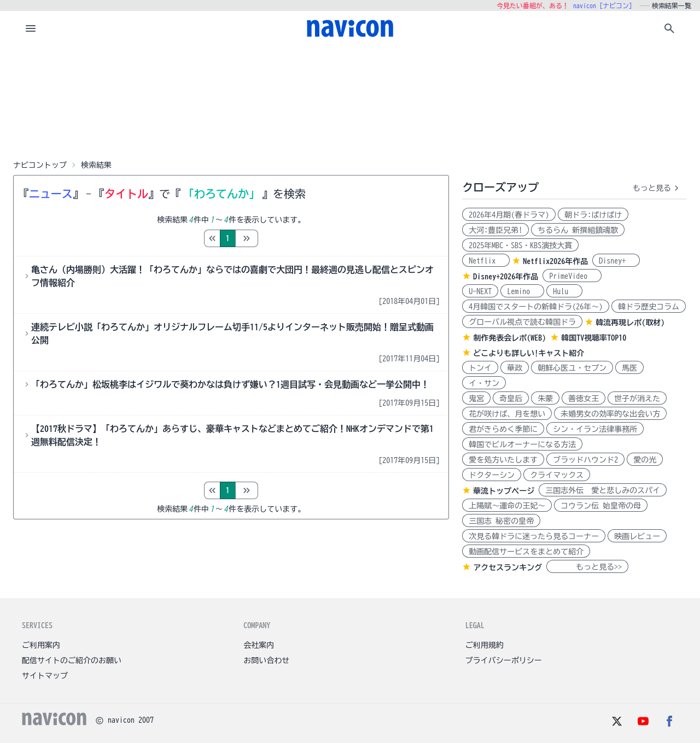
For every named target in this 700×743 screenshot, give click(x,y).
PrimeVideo (572, 276)
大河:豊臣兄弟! (495, 230)
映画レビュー (637, 536)
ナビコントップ (40, 165)
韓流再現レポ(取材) (630, 323)
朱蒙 (545, 399)
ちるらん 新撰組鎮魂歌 (578, 230)
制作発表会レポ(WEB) (509, 338)
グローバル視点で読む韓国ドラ (522, 322)
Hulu (564, 291)
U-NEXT (480, 291)
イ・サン (484, 383)
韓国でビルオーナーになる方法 (522, 444)
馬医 (629, 368)
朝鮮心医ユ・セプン (572, 368)
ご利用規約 (485, 645)
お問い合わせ (266, 660)
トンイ (480, 368)
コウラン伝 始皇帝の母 (601, 506)
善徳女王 (584, 399)
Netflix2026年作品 (555, 261)
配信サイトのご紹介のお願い (72, 660)
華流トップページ (504, 491)
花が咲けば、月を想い (507, 414)
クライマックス (557, 475)
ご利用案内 (41, 645)
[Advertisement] (350, 101)
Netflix (486, 261)
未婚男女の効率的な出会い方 (610, 414)
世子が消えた (637, 399)
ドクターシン (492, 475)
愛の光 (645, 460)
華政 (515, 368)
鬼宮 (476, 399)
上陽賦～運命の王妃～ (507, 506)
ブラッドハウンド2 (585, 460)
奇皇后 (511, 399)
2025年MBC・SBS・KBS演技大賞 (520, 245)
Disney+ (616, 261)
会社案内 (259, 645)
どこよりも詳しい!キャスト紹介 (529, 353)
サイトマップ (45, 676)
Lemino (522, 291)
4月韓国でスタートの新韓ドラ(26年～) (536, 307)
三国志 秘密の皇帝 (501, 521)
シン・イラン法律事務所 (595, 429)
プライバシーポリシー (504, 660)
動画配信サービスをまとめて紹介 (526, 552)
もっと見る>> (587, 567)
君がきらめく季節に (503, 429)
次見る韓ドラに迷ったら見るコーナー (534, 536)
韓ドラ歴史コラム (649, 307)
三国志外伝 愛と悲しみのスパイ (603, 490)
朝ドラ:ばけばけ (593, 215)
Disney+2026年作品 (506, 277)
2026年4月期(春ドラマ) (509, 215)
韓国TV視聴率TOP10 (594, 338)
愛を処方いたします (503, 460)
